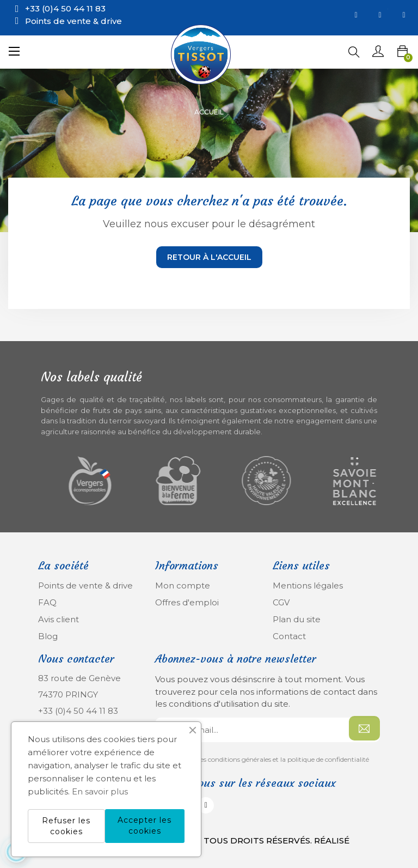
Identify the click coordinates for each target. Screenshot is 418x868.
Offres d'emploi (187, 602)
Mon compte (183, 585)
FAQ (47, 602)
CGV (281, 602)
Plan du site (297, 619)
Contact (289, 636)
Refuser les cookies (66, 826)
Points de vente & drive (73, 21)
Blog (48, 636)
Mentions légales (308, 585)
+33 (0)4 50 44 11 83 (78, 711)
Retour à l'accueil (209, 257)
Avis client (59, 619)
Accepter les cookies (145, 825)
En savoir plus (100, 791)
